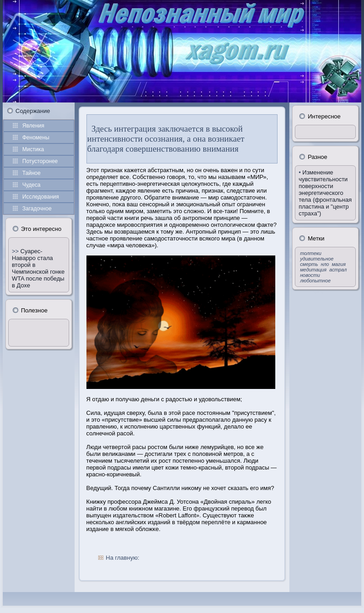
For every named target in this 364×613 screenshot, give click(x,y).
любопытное (315, 281)
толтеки (311, 253)
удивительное (317, 259)
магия (339, 264)
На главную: (123, 558)
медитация (313, 270)
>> (16, 251)
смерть (309, 264)
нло (325, 264)
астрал (338, 270)
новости (310, 275)
